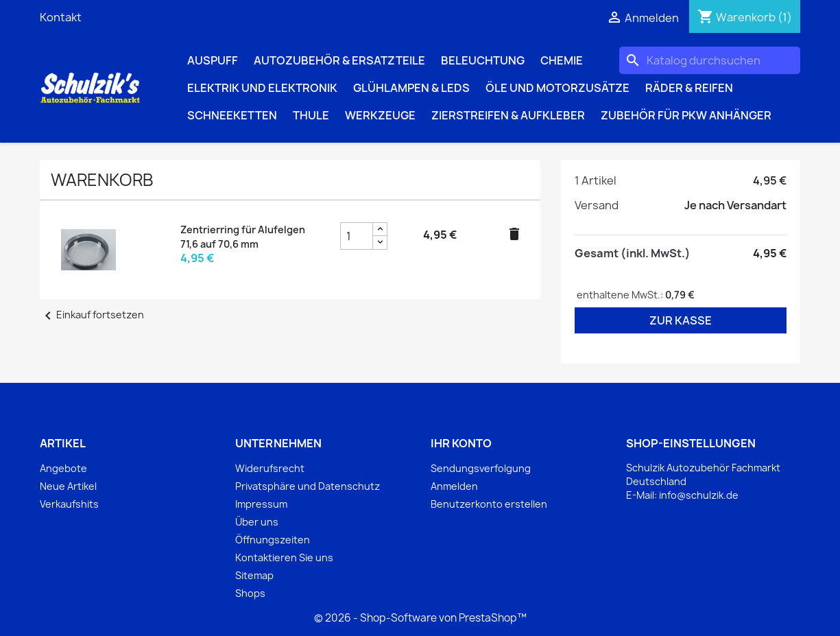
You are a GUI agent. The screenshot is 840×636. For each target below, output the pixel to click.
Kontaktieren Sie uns (284, 557)
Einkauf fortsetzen (92, 315)
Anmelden (454, 486)
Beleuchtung (483, 60)
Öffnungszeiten (273, 540)
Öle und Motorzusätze (557, 88)
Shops (250, 593)
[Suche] (710, 60)
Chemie (562, 60)
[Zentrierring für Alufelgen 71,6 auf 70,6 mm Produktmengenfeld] (357, 236)
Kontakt (61, 17)
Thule (311, 115)
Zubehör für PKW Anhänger (686, 115)
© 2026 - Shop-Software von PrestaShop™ (420, 618)
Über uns (257, 522)
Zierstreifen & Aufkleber (508, 115)
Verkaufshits (69, 504)
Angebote (63, 468)
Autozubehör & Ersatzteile (339, 60)
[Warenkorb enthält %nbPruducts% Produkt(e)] (745, 17)
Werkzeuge (380, 115)
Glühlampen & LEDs (411, 88)
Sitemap (254, 575)
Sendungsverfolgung (481, 468)
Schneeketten (232, 115)
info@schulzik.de (699, 495)
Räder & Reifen (689, 88)
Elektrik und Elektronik (262, 88)
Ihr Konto (461, 443)
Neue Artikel (68, 486)
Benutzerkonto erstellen (489, 504)
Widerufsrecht (270, 468)
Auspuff (213, 60)
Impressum (261, 504)
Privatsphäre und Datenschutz (308, 486)
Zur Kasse (681, 320)
